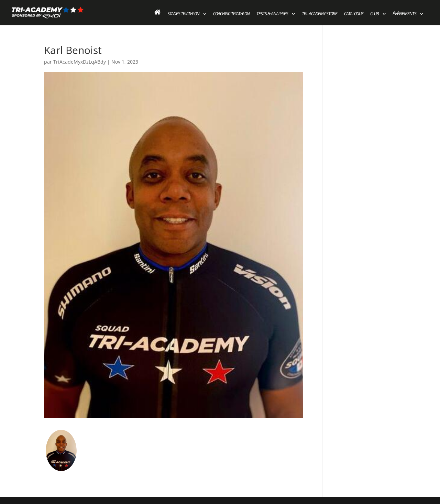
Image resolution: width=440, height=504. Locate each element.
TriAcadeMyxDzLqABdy (80, 62)
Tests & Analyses (272, 14)
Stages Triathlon (183, 14)
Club (375, 14)
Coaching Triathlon (231, 14)
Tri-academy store (320, 14)
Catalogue (354, 14)
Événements (404, 14)
